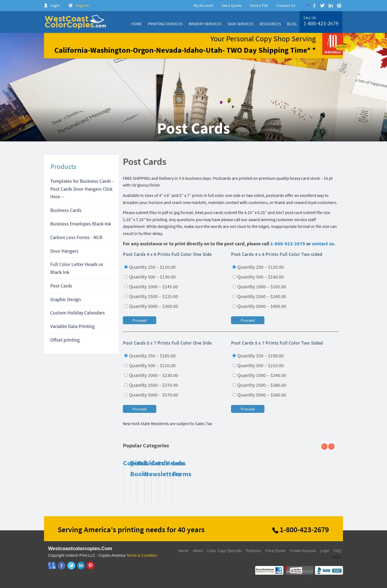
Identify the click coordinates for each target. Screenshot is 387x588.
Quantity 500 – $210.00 (150, 365)
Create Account (303, 551)
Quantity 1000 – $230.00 (151, 375)
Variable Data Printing (72, 326)
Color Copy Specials (224, 551)
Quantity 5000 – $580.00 (259, 395)
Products (253, 551)
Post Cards (61, 286)
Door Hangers (64, 251)
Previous (327, 447)
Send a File (259, 5)
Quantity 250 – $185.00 (150, 356)
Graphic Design (66, 299)
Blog (292, 24)
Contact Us (286, 5)
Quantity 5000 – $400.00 (259, 306)
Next (333, 447)
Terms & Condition (142, 555)
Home (137, 24)
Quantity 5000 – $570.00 (151, 395)
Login (55, 5)
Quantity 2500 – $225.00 (151, 296)
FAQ (338, 551)
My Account (203, 5)
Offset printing (65, 340)
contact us (323, 244)
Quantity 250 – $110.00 (150, 267)
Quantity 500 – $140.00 (258, 277)
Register (82, 5)
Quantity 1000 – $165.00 (259, 287)
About (198, 551)
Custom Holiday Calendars (78, 313)
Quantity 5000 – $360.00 (151, 306)
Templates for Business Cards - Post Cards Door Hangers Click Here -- (82, 189)
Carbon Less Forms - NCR (76, 237)
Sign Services (241, 24)
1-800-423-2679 (321, 23)
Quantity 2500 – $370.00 (151, 385)
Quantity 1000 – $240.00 (259, 375)
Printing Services (165, 24)
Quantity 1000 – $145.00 (151, 287)
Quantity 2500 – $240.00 (259, 296)
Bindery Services (205, 24)
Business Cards (66, 210)
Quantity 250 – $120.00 (258, 267)
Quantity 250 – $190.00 (258, 356)
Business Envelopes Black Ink (81, 224)
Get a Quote (231, 5)
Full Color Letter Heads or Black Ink (77, 268)
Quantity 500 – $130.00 (150, 277)
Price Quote (275, 551)
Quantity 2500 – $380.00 (259, 385)
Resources (270, 24)
